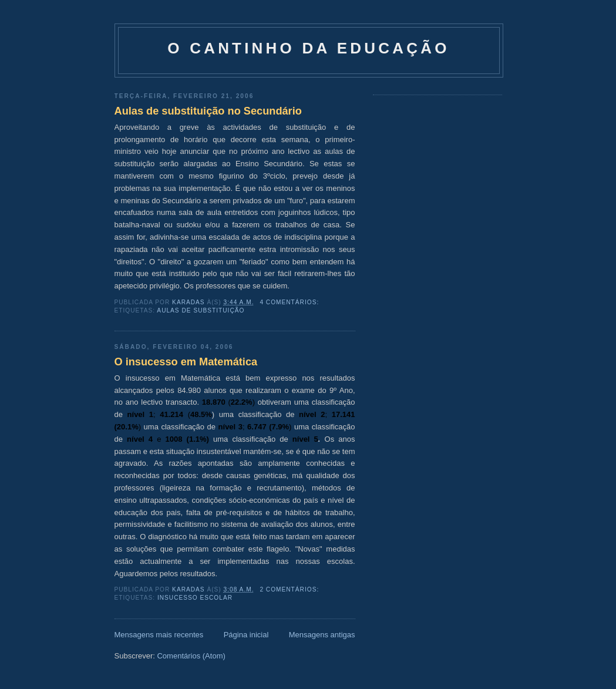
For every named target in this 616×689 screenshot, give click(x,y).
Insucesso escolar (195, 598)
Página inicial (246, 635)
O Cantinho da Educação (308, 48)
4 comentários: (290, 302)
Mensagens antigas (322, 635)
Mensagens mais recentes (159, 635)
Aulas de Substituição (201, 310)
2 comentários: (290, 589)
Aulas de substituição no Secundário (208, 111)
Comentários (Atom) (191, 656)
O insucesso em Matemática (186, 362)
